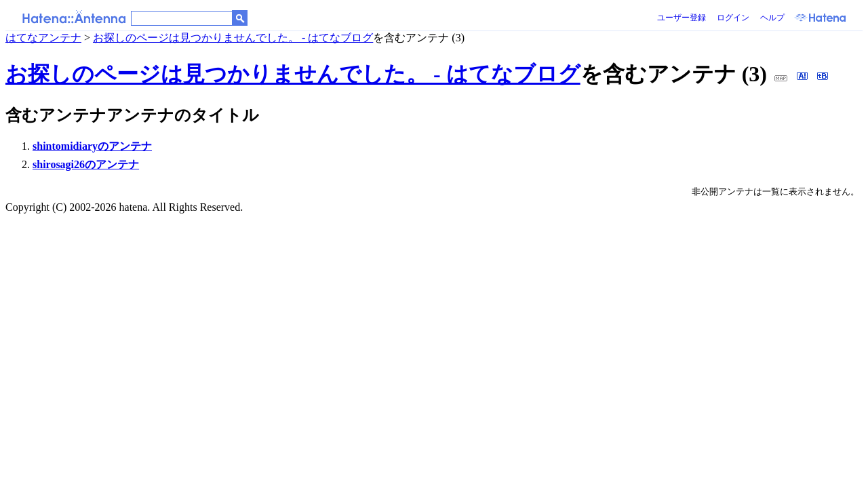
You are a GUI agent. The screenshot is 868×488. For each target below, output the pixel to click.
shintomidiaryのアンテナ (92, 146)
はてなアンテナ (43, 38)
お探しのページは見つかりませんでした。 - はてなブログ (233, 38)
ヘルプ (772, 18)
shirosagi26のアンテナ (86, 164)
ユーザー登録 (682, 18)
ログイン (733, 18)
